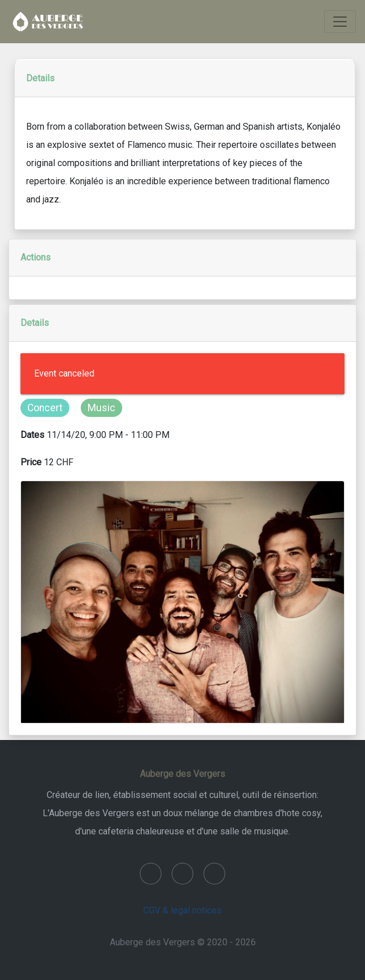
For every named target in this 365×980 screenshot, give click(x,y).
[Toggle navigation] (340, 22)
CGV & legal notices (182, 910)
